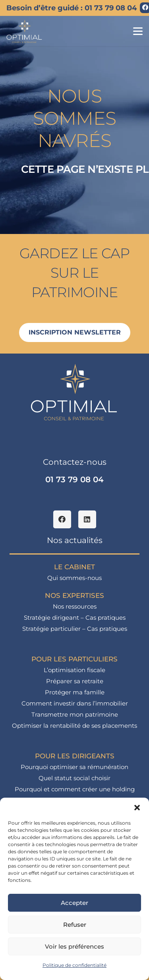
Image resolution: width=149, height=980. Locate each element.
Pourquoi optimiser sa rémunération (74, 767)
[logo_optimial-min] (24, 31)
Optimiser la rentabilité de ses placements (74, 726)
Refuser (75, 925)
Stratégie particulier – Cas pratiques (75, 629)
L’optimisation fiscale (74, 670)
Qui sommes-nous (74, 578)
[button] (137, 808)
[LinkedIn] (87, 519)
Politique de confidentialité (74, 965)
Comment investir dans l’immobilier (75, 703)
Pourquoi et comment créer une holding (75, 789)
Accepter (74, 903)
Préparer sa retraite (75, 681)
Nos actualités (75, 540)
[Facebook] (62, 519)
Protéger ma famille (75, 692)
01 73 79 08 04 (74, 479)
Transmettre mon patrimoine (75, 714)
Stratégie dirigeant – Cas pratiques (75, 618)
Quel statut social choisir (74, 778)
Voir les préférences (74, 946)
